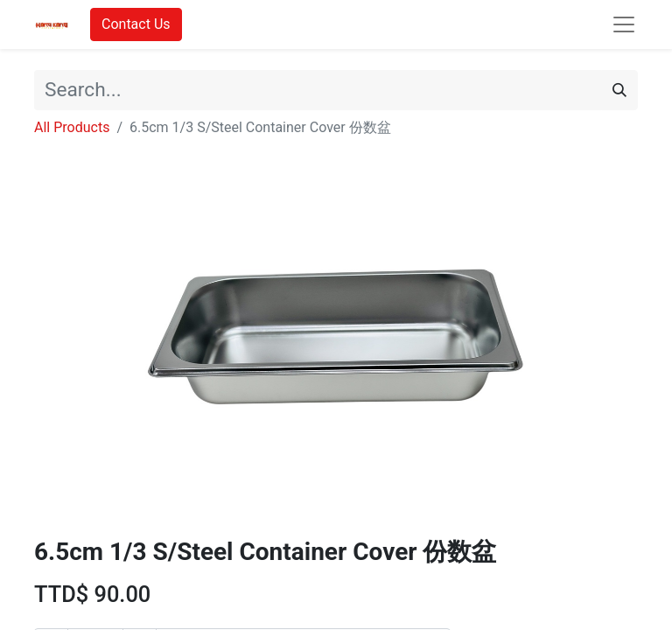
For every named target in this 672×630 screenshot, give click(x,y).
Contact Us (136, 24)
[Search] (619, 90)
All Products (72, 127)
